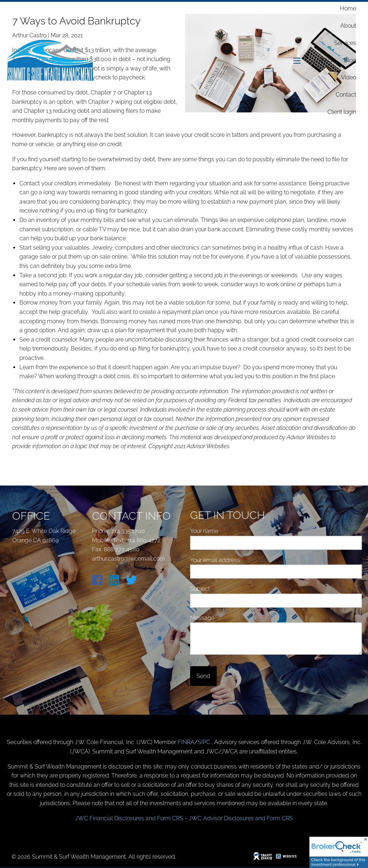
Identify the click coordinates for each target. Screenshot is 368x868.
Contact (346, 95)
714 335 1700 (128, 531)
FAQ (327, 60)
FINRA (186, 742)
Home (348, 8)
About (348, 26)
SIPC (205, 742)
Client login (342, 112)
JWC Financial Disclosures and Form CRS (129, 818)
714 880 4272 (143, 540)
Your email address (242, 560)
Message (229, 618)
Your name (231, 531)
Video (349, 77)
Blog (350, 60)
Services (345, 43)
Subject (227, 589)
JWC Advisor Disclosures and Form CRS (241, 818)
